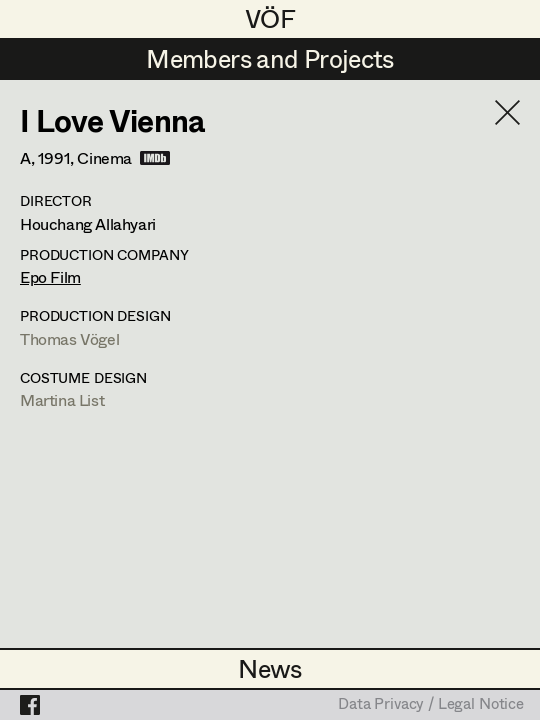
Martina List (62, 399)
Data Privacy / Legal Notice (431, 705)
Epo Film (50, 276)
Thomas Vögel (69, 338)
